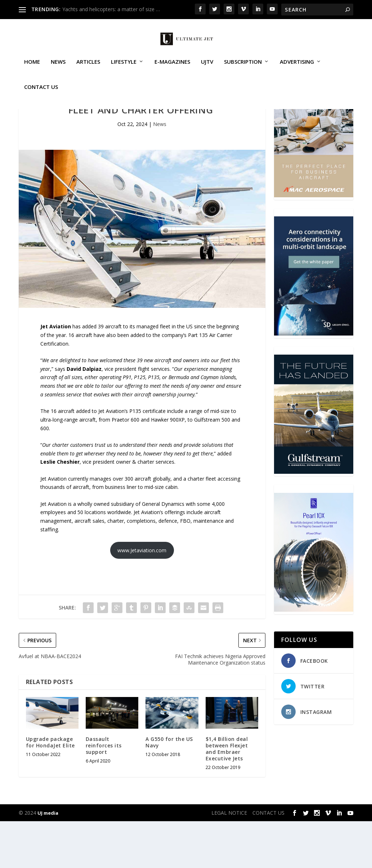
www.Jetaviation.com (142, 597)
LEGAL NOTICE (229, 860)
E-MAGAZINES (172, 70)
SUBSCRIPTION (243, 70)
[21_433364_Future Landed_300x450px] (314, 519)
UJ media (48, 860)
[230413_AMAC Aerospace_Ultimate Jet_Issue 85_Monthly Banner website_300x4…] (314, 242)
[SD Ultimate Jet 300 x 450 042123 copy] (314, 380)
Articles (88, 70)
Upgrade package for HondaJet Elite (50, 789)
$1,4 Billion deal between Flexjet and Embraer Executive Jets (227, 796)
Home (32, 70)
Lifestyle (124, 70)
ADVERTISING (297, 70)
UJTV (207, 70)
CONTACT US (41, 95)
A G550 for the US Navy (169, 789)
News (58, 70)
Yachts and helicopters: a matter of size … (111, 9)
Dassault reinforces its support (104, 792)
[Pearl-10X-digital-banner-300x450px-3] (314, 656)
